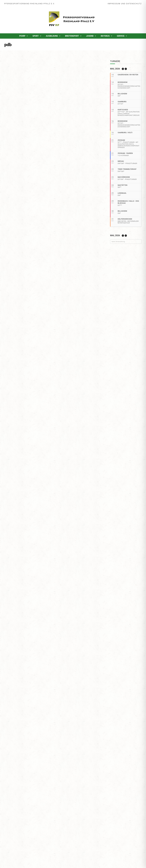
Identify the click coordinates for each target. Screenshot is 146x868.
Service (121, 36)
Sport (36, 36)
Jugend (90, 36)
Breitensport (72, 36)
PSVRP (22, 36)
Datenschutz (134, 4)
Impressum (114, 4)
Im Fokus (105, 36)
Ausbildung (52, 36)
